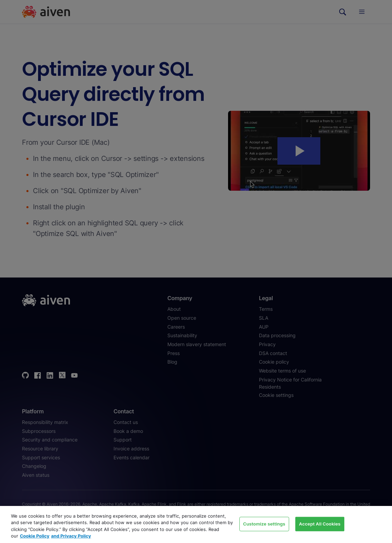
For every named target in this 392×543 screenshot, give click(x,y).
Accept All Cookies (320, 524)
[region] (196, 524)
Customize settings (264, 524)
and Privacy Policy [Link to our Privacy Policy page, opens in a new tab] (71, 536)
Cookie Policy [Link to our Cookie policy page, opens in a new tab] (35, 536)
